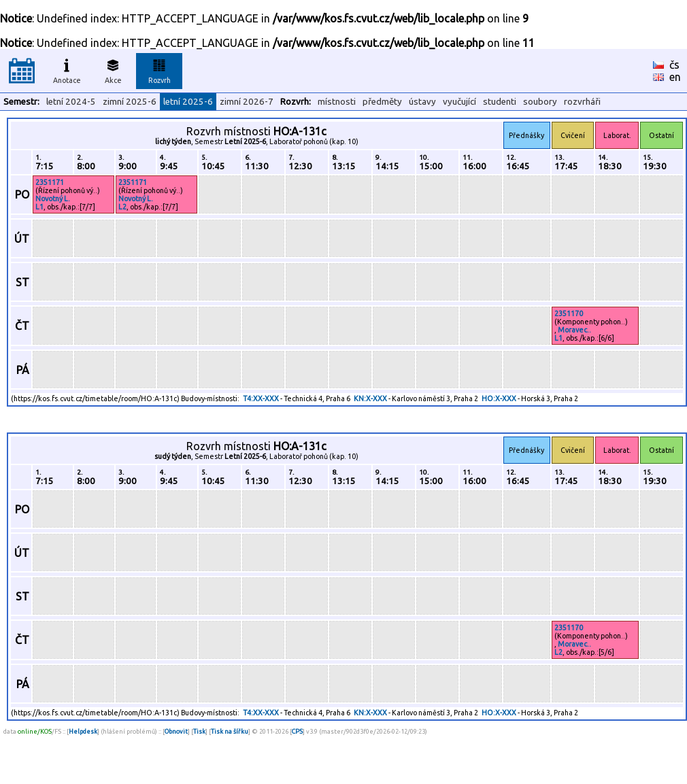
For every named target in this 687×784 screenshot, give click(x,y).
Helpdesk (83, 731)
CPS (297, 731)
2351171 (50, 182)
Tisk (199, 731)
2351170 (569, 313)
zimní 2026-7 (247, 102)
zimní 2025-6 (130, 102)
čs (674, 65)
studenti (500, 102)
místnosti (337, 102)
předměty (382, 102)
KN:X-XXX (370, 398)
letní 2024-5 (71, 102)
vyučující (459, 102)
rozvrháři (582, 102)
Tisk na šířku (230, 731)
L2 (122, 207)
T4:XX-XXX (261, 398)
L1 (39, 207)
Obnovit (176, 731)
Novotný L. (53, 199)
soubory (540, 102)
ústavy (422, 102)
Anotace (67, 69)
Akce (113, 69)
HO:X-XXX (499, 398)
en (675, 77)
